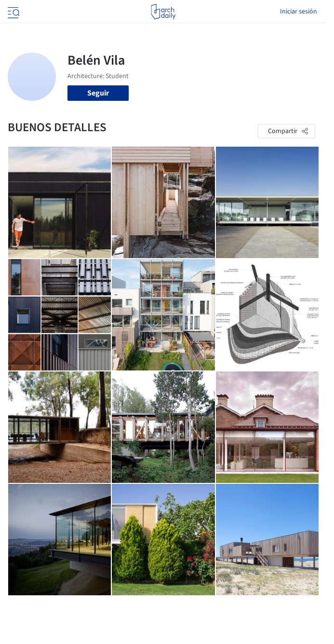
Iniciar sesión (299, 12)
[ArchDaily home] (163, 12)
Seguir (98, 93)
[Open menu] (13, 12)
